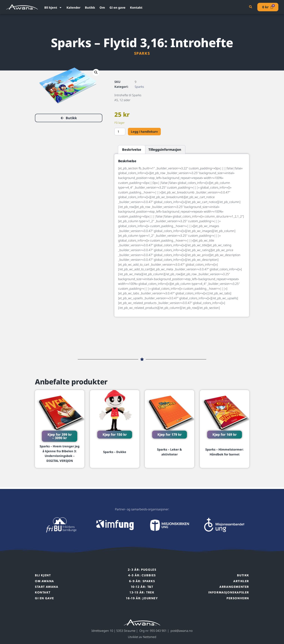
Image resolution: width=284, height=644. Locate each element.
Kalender (73, 8)
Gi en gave (117, 8)
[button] (96, 72)
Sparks (142, 53)
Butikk (90, 8)
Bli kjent (53, 8)
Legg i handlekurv (144, 132)
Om (102, 8)
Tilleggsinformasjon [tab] (165, 149)
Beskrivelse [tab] (132, 149)
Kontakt (136, 8)
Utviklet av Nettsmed (142, 637)
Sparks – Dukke (114, 452)
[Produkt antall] (120, 132)
